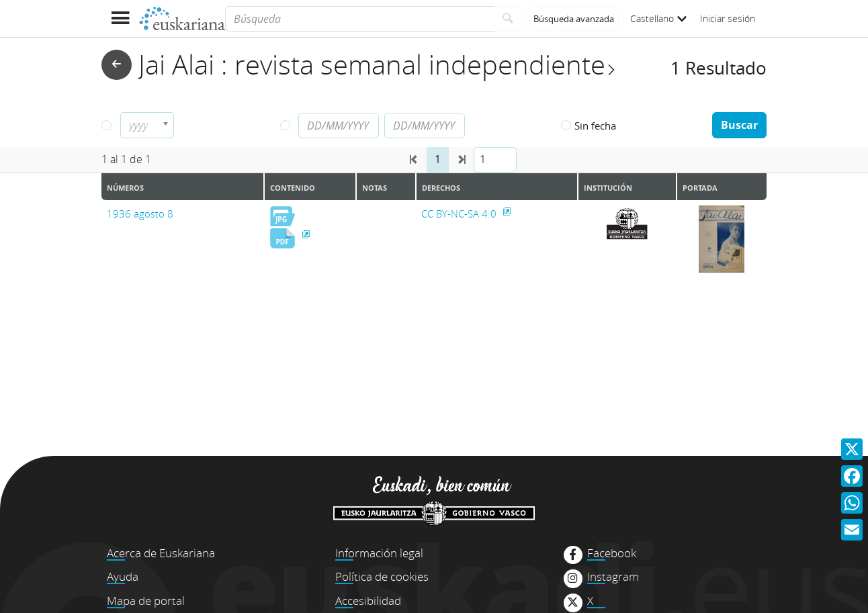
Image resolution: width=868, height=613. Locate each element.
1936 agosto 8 (140, 214)
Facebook (612, 553)
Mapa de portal (146, 601)
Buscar (739, 125)
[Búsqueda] (360, 19)
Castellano (658, 18)
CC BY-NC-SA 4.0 (460, 214)
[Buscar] (508, 19)
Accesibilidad (368, 601)
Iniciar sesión (728, 18)
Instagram (613, 577)
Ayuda (123, 576)
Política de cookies (382, 576)
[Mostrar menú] (120, 18)
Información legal (379, 553)
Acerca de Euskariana (161, 553)
